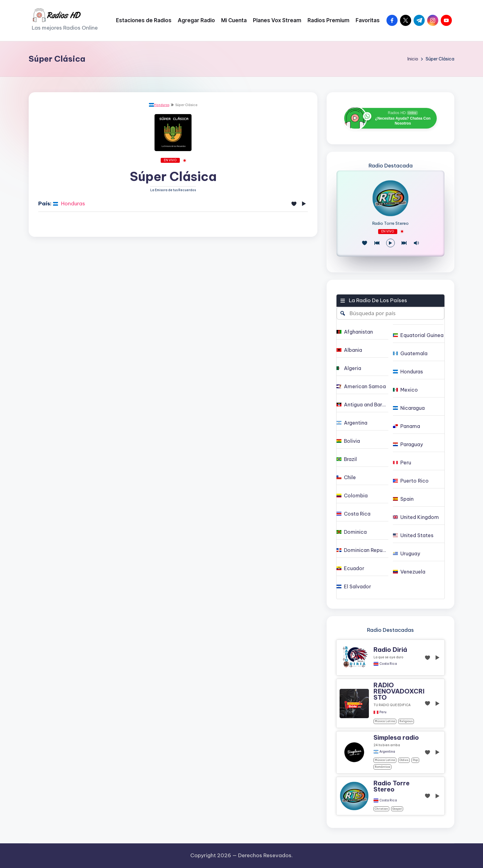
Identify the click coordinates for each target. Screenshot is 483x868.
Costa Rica (388, 664)
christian (381, 809)
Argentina (387, 752)
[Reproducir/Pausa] (390, 243)
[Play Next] (404, 243)
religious (406, 721)
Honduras (159, 105)
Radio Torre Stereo (390, 223)
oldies (404, 760)
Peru (383, 712)
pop (415, 760)
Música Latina (385, 721)
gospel (397, 809)
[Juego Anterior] (377, 243)
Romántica (382, 767)
